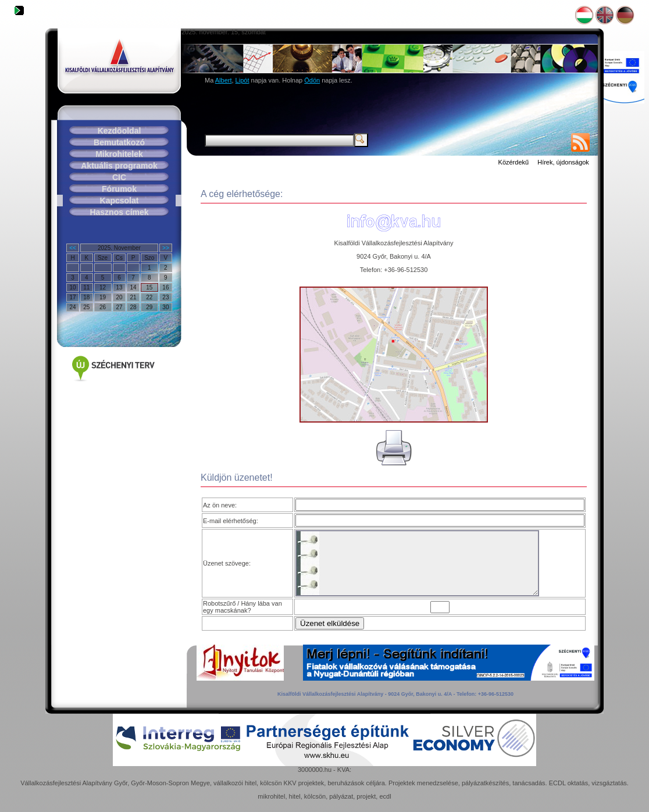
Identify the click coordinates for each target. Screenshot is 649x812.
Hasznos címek (119, 212)
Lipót (243, 80)
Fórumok (119, 189)
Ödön (312, 80)
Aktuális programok (119, 166)
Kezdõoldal (120, 131)
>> (166, 248)
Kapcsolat (120, 201)
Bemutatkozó (119, 142)
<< (73, 248)
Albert (224, 80)
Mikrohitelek (119, 154)
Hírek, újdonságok (563, 162)
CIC (119, 177)
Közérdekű (514, 162)
